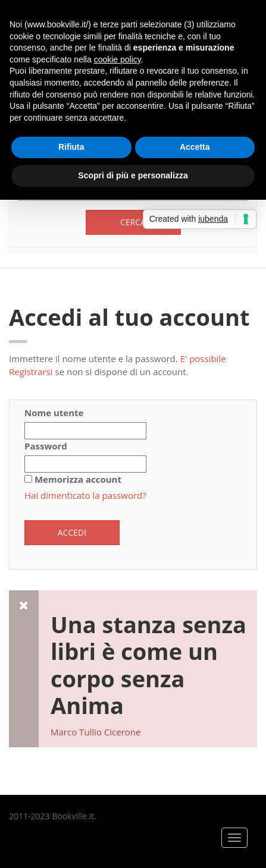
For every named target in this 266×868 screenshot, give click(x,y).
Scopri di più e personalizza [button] (133, 175)
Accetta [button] (195, 147)
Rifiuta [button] (71, 147)
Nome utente (54, 413)
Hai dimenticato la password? (85, 495)
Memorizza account (78, 479)
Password (46, 446)
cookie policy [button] (118, 59)
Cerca (133, 222)
